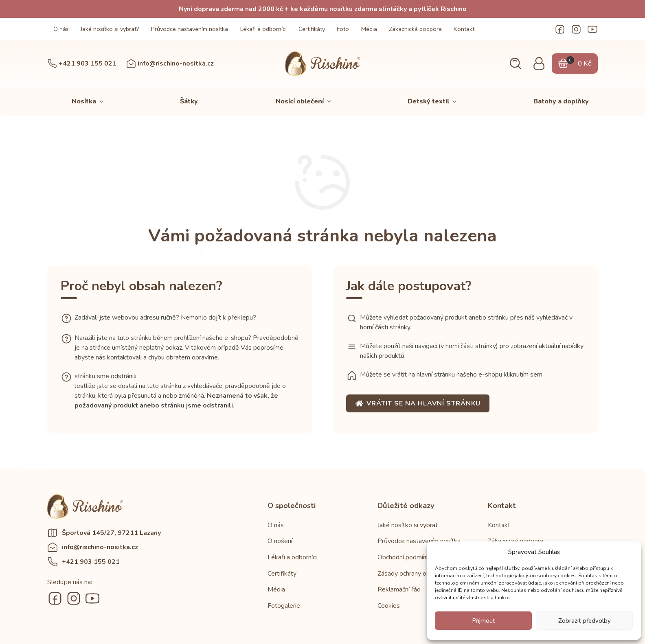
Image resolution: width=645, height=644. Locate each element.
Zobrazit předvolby (585, 621)
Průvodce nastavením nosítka (190, 29)
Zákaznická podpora (415, 29)
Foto (343, 29)
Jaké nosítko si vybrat (408, 525)
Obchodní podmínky (405, 557)
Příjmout (484, 621)
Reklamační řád (399, 589)
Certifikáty (312, 29)
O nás (61, 29)
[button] (515, 64)
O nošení (280, 541)
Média (369, 29)
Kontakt (464, 29)
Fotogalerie (284, 606)
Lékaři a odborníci (263, 29)
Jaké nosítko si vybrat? (110, 29)
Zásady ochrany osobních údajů (421, 574)
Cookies (389, 606)
